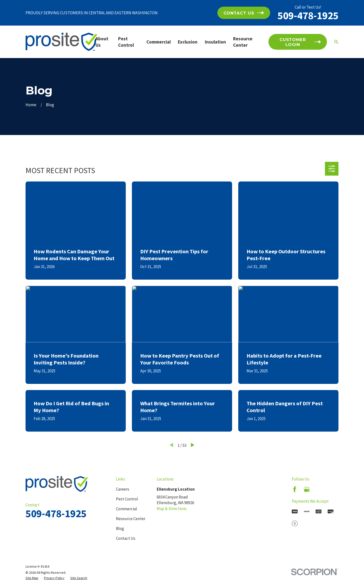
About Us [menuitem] (102, 42)
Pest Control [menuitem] (126, 42)
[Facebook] (295, 489)
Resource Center (131, 519)
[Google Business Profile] (307, 489)
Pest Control (127, 499)
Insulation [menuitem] (215, 42)
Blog (120, 528)
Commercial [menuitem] (159, 42)
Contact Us (126, 538)
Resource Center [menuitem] (243, 42)
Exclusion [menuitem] (188, 42)
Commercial (126, 509)
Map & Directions (172, 509)
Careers (123, 489)
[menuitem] (32, 578)
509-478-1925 (308, 15)
